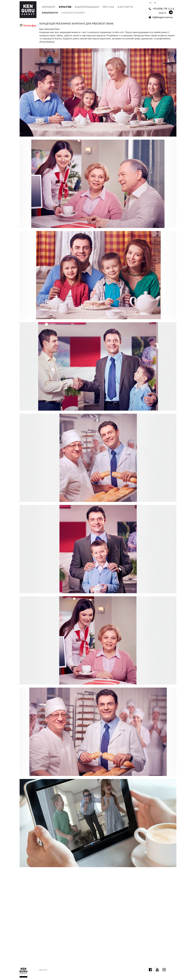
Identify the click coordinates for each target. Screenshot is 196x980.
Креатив (65, 7)
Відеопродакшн (87, 7)
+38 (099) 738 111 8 (161, 9)
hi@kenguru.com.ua (161, 17)
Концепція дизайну (73, 13)
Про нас (108, 7)
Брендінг (49, 7)
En (155, 3)
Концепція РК (50, 13)
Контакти (125, 7)
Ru (151, 3)
